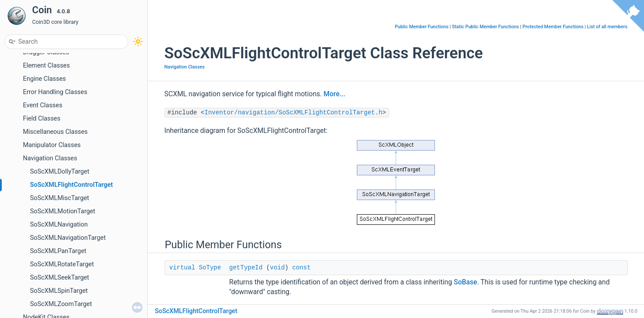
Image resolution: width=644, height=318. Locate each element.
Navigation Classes (50, 158)
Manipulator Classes (52, 145)
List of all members (607, 27)
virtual (182, 268)
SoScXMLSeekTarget (60, 278)
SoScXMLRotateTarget (62, 264)
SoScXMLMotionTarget (63, 211)
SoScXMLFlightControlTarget (71, 185)
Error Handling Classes (55, 92)
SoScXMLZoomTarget (61, 304)
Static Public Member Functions (486, 27)
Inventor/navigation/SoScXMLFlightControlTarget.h (294, 113)
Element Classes (46, 66)
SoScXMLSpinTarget (59, 291)
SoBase (466, 282)
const (301, 268)
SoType (210, 268)
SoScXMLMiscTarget (60, 198)
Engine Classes (44, 79)
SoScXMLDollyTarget (60, 172)
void (277, 268)
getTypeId (246, 268)
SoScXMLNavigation (59, 225)
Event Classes (43, 105)
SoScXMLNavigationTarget (68, 238)
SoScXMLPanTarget (58, 251)
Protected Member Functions (553, 27)
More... (335, 94)
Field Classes (42, 119)
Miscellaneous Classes (55, 132)
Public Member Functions (422, 27)
